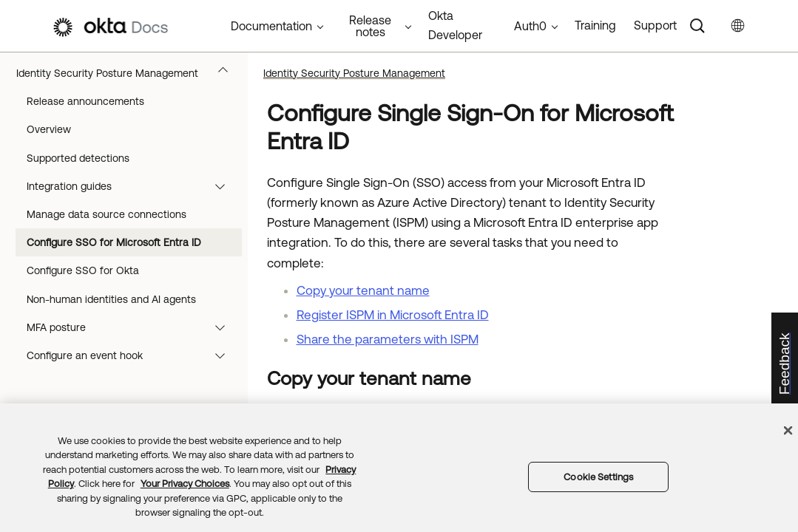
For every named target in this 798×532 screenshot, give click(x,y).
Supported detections (78, 158)
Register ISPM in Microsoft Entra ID (393, 315)
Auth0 (530, 26)
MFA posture (133, 327)
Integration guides (133, 186)
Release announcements (85, 101)
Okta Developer (455, 25)
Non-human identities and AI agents (111, 299)
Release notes (370, 26)
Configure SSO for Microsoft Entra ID (114, 242)
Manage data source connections (106, 214)
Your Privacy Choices (185, 484)
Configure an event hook (133, 355)
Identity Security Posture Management (129, 73)
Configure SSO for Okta (83, 270)
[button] (226, 73)
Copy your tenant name (363, 290)
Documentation (271, 26)
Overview (49, 129)
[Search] (697, 26)
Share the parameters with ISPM (388, 339)
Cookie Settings (598, 477)
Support (655, 25)
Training (595, 25)
